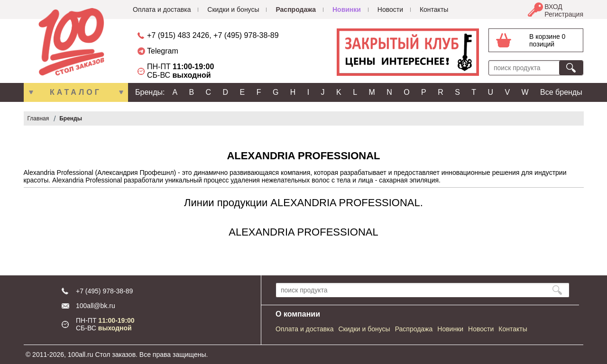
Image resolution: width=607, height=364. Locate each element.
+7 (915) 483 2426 (178, 35)
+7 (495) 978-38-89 (246, 35)
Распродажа (296, 9)
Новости (390, 9)
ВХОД (553, 7)
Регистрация (564, 14)
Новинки (347, 9)
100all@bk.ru (96, 306)
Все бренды (561, 92)
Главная (38, 118)
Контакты (434, 9)
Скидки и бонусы (233, 9)
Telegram (163, 51)
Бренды (71, 118)
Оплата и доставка (162, 9)
